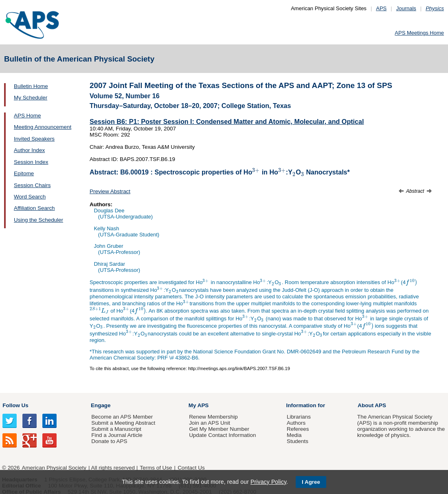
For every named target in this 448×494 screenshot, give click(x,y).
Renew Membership (213, 417)
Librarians (299, 417)
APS (381, 8)
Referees (298, 429)
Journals (406, 8)
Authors (296, 423)
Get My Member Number (219, 429)
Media (294, 435)
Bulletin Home (31, 86)
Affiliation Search (34, 208)
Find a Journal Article (117, 435)
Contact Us (191, 468)
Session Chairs (32, 185)
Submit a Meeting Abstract (123, 423)
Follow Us (15, 405)
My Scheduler (31, 98)
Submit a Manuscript (116, 429)
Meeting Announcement (43, 127)
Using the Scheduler (38, 220)
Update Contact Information (222, 435)
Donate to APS (109, 441)
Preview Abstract (110, 191)
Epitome (24, 173)
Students (298, 441)
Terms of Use (156, 468)
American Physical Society (54, 468)
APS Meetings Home (419, 33)
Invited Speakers (34, 139)
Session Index (31, 162)
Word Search (30, 197)
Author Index (29, 150)
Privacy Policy (268, 482)
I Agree (311, 482)
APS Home (27, 116)
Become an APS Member (122, 417)
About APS (372, 405)
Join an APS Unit (210, 423)
